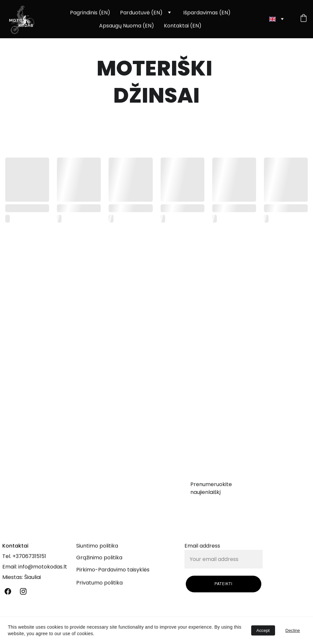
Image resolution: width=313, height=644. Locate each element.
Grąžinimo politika (99, 558)
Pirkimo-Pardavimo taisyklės (113, 570)
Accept (263, 630)
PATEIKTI (224, 586)
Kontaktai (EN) (183, 26)
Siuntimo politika (97, 546)
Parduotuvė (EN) (141, 13)
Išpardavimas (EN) (207, 13)
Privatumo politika (99, 583)
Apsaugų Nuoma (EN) (127, 26)
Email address (202, 548)
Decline (293, 630)
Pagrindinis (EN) (90, 13)
